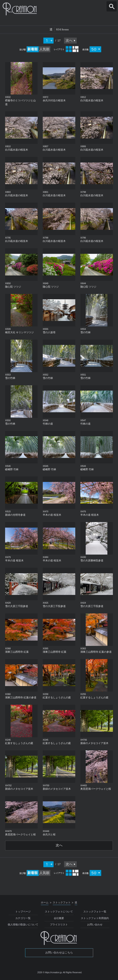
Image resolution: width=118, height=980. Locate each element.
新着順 (33, 49)
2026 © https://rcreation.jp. (50, 973)
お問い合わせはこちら (59, 953)
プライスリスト (59, 925)
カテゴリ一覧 (23, 918)
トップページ (23, 912)
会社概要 (59, 918)
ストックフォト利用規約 (95, 918)
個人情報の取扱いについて (23, 925)
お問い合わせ (95, 925)
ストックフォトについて (59, 912)
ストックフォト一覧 (95, 912)
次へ (69, 40)
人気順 (44, 49)
